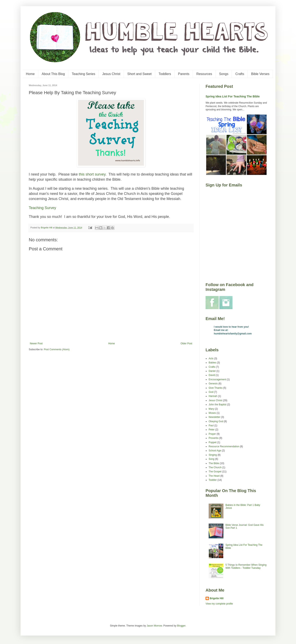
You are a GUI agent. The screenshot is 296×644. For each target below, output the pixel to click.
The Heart (214, 476)
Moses (212, 413)
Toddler (213, 480)
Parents (184, 74)
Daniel (212, 371)
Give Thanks (216, 388)
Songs (224, 74)
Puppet (213, 442)
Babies (212, 363)
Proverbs (214, 438)
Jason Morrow (154, 626)
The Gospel (215, 472)
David (212, 375)
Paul (211, 425)
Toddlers (165, 74)
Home (30, 74)
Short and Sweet (139, 74)
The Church (215, 467)
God (211, 392)
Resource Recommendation (224, 446)
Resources (204, 74)
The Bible (214, 463)
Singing (213, 455)
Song (212, 459)
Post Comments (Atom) (57, 349)
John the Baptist (217, 405)
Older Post (186, 343)
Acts (211, 358)
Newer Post (36, 343)
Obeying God (216, 421)
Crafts (240, 74)
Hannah (213, 396)
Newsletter (214, 417)
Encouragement (217, 379)
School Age (215, 451)
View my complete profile (219, 604)
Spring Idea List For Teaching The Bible (233, 96)
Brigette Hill (217, 598)
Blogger (181, 626)
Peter (212, 430)
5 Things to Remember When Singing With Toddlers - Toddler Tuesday (246, 566)
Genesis (213, 384)
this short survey (92, 174)
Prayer (212, 434)
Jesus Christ (111, 74)
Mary (211, 409)
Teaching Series (83, 74)
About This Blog (53, 74)
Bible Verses (260, 74)
